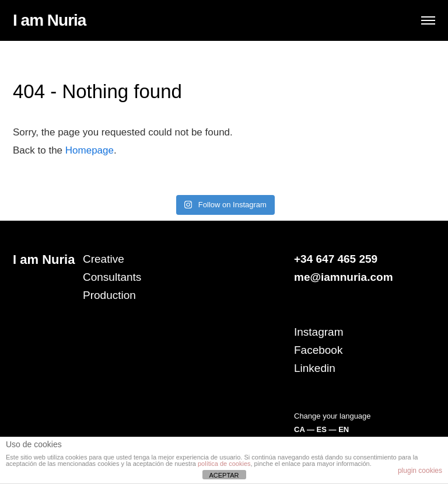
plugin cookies (420, 471)
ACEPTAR (224, 475)
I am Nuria (49, 20)
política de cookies (224, 464)
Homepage (90, 150)
